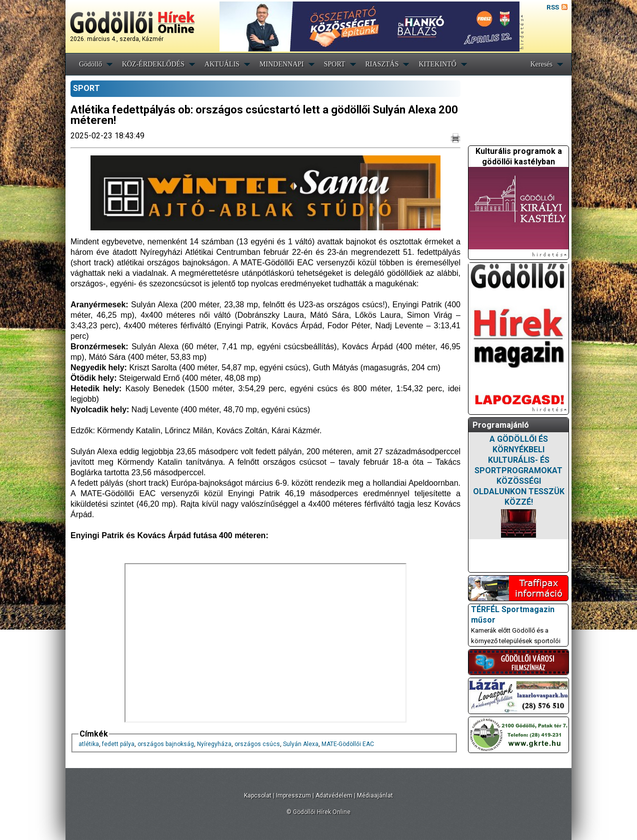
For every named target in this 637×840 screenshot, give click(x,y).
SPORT (335, 64)
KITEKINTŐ (437, 64)
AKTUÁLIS (222, 64)
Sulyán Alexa (301, 744)
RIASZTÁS (382, 64)
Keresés (541, 64)
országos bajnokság (166, 744)
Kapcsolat (258, 796)
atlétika (89, 744)
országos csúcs (257, 744)
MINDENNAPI (282, 64)
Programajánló (501, 425)
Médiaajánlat (375, 796)
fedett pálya (118, 744)
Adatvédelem (334, 796)
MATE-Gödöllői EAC (348, 744)
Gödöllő (90, 64)
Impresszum (293, 796)
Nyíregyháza (214, 744)
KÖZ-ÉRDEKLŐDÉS (153, 64)
